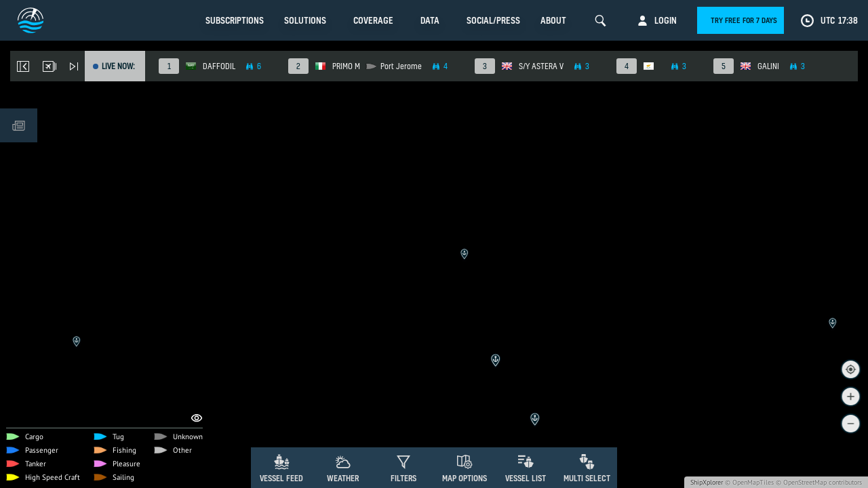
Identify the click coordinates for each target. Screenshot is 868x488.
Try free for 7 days (744, 20)
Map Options (465, 478)
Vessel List (526, 478)
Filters (403, 478)
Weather (343, 478)
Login (666, 20)
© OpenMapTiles (749, 482)
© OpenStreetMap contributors (819, 482)
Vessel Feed (281, 478)
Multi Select (587, 478)
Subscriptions (235, 20)
